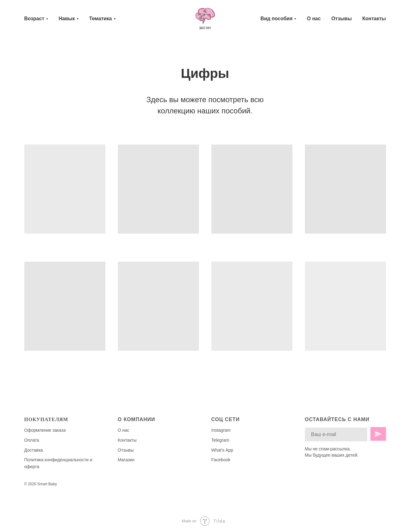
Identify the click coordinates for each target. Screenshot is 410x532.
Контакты (374, 19)
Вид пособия (276, 19)
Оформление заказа (45, 430)
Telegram (220, 440)
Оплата (32, 440)
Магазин (126, 460)
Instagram (221, 430)
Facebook (221, 460)
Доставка (34, 450)
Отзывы (342, 19)
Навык (67, 19)
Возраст (34, 19)
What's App (222, 450)
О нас (314, 19)
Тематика (101, 19)
